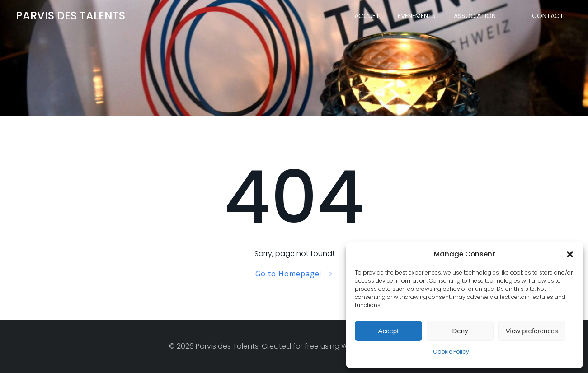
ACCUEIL (367, 16)
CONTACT (548, 16)
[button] (570, 254)
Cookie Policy (451, 352)
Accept (388, 331)
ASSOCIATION (475, 16)
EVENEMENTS (417, 16)
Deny (460, 331)
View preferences (532, 331)
